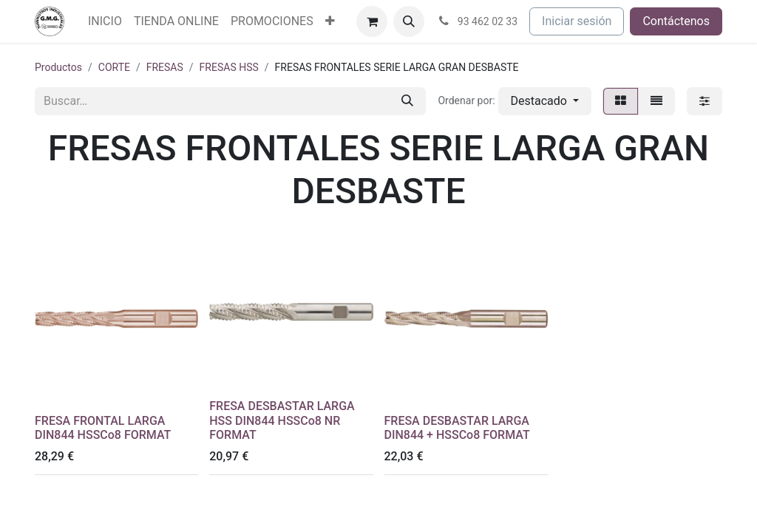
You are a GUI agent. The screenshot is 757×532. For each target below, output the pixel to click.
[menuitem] (105, 21)
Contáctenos (676, 21)
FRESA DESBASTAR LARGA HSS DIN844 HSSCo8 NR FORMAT (282, 420)
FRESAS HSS (229, 67)
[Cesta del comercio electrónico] (372, 21)
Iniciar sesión (577, 21)
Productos (58, 67)
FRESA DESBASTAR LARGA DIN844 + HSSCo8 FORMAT (457, 428)
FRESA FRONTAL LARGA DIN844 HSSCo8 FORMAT (103, 428)
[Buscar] (407, 101)
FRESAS (165, 67)
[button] (409, 21)
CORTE (114, 67)
